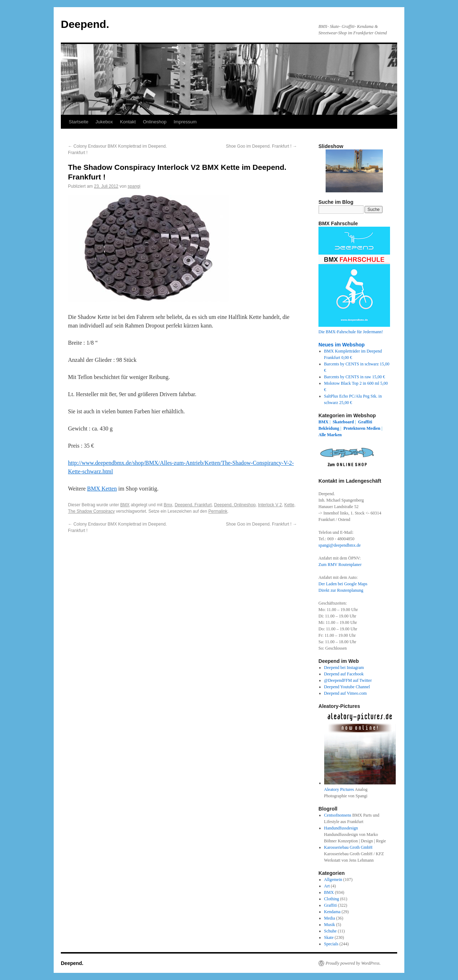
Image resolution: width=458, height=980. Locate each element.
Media (330, 918)
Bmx (168, 505)
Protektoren (355, 428)
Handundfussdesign (341, 828)
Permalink (218, 511)
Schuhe (330, 931)
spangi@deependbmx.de (340, 545)
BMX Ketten (102, 489)
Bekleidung (329, 428)
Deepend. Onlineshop (235, 505)
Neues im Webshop (342, 345)
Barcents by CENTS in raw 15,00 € (355, 377)
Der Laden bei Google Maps (343, 584)
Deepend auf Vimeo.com (345, 693)
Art (327, 886)
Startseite (79, 122)
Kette (289, 505)
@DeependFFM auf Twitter (348, 680)
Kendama (332, 912)
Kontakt (128, 122)
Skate (329, 937)
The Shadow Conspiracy (91, 511)
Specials (331, 944)
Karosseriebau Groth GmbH (348, 847)
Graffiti (365, 422)
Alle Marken (330, 435)
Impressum (185, 122)
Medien (373, 428)
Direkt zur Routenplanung (341, 590)
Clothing (332, 899)
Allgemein (333, 880)
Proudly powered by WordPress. (353, 963)
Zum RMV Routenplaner (340, 565)
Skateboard (343, 422)
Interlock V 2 (270, 505)
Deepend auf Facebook (344, 674)
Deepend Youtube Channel (347, 687)
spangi (134, 186)
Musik (330, 925)
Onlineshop (155, 122)
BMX (125, 505)
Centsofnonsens (338, 815)
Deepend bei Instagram (344, 668)
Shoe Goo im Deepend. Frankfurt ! (261, 146)
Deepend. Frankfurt (193, 505)
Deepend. (85, 24)
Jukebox (104, 122)
